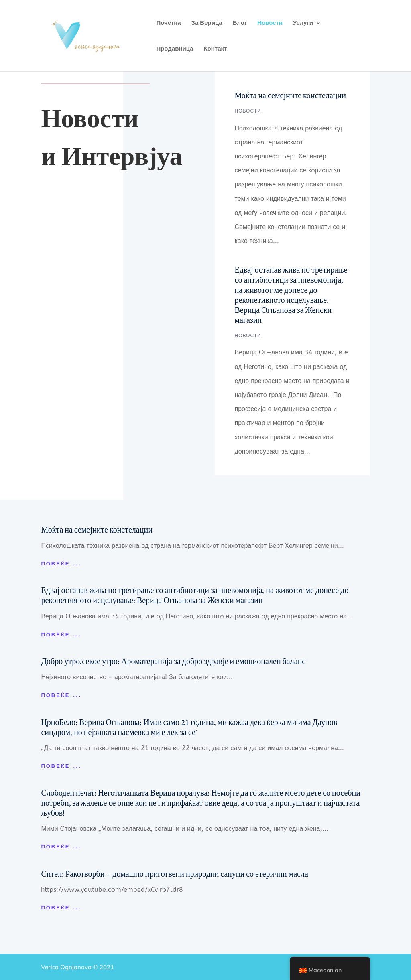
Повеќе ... (61, 564)
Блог (240, 23)
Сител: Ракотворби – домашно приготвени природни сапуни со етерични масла (174, 874)
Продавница (175, 49)
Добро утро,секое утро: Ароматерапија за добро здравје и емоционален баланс (173, 661)
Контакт (215, 49)
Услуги (303, 23)
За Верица (207, 23)
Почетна (168, 23)
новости (248, 111)
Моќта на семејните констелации (290, 95)
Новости (270, 23)
